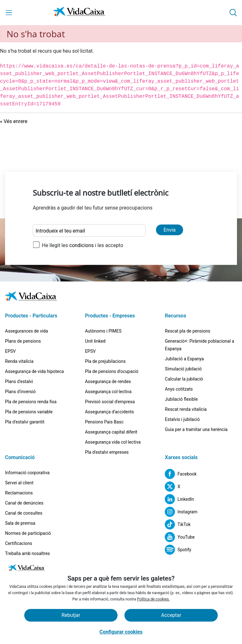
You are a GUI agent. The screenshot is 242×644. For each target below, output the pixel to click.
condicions (82, 245)
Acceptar (171, 615)
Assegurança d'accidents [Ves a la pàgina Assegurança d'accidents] (109, 412)
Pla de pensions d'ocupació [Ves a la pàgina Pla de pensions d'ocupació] (112, 371)
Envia (170, 230)
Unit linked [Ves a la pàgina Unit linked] (95, 341)
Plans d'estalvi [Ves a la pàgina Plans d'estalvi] (19, 381)
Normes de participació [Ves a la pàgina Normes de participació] (28, 533)
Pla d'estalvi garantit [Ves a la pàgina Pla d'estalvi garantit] (25, 422)
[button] (233, 13)
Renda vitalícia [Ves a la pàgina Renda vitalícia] (19, 361)
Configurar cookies (121, 632)
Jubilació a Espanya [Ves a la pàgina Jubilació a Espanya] (184, 359)
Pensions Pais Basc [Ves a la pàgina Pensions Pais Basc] (104, 422)
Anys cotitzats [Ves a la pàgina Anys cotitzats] (179, 389)
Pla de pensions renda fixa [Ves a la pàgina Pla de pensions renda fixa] (31, 402)
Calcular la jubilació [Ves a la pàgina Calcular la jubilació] (184, 379)
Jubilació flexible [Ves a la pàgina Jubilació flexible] (181, 399)
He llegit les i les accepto (83, 245)
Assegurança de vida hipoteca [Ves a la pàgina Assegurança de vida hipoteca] (35, 371)
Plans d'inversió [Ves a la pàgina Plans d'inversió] (20, 392)
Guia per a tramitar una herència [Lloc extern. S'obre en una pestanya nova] (196, 429)
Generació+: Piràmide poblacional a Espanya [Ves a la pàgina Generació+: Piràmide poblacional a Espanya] (199, 345)
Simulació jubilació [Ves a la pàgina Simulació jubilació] (183, 369)
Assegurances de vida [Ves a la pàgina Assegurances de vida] (26, 331)
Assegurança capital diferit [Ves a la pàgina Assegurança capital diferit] (111, 432)
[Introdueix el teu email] (89, 231)
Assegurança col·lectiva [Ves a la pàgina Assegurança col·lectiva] (108, 392)
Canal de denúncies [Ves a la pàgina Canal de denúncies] (24, 503)
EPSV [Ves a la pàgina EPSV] (10, 351)
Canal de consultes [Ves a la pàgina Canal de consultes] (24, 513)
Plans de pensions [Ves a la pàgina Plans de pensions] (23, 341)
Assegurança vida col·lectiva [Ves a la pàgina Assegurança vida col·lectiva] (113, 442)
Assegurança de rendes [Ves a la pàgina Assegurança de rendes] (108, 381)
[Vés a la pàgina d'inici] (79, 13)
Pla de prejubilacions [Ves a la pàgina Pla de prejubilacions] (105, 361)
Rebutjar (71, 615)
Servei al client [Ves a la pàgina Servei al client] (19, 483)
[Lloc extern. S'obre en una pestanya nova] (181, 474)
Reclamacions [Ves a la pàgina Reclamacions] (19, 493)
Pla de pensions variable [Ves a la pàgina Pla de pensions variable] (29, 412)
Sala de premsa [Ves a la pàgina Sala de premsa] (20, 523)
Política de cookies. (153, 599)
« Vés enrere (14, 121)
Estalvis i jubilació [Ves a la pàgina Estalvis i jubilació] (182, 419)
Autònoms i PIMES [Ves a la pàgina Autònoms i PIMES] (103, 331)
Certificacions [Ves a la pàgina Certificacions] (19, 543)
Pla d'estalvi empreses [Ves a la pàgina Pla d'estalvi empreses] (107, 452)
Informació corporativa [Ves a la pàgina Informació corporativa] (27, 473)
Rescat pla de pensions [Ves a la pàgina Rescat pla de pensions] (187, 331)
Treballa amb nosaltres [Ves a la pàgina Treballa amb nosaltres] (27, 553)
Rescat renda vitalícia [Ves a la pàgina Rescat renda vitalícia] (186, 409)
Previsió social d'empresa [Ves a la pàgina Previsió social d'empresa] (110, 402)
